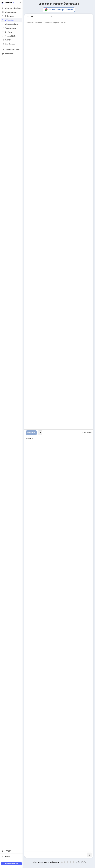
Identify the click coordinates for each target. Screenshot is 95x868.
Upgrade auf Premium (11, 864)
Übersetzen (31, 433)
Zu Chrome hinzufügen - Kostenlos (59, 10)
